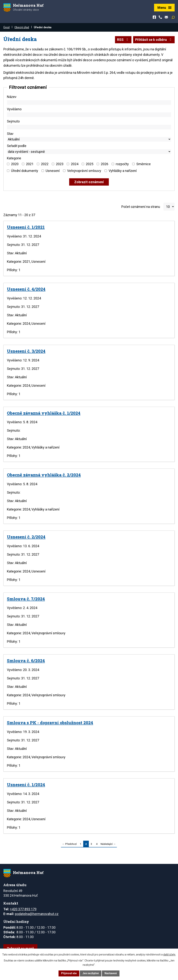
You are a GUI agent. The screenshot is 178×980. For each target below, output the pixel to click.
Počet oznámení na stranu (141, 207)
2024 (75, 164)
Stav (10, 134)
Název (12, 97)
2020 (15, 164)
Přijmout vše (69, 973)
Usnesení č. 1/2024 (26, 784)
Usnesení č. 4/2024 (26, 289)
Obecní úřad (22, 27)
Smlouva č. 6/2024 (26, 661)
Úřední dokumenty (25, 171)
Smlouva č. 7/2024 (26, 599)
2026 (105, 164)
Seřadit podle (17, 146)
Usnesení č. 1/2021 (26, 227)
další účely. (169, 955)
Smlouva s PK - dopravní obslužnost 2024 (50, 722)
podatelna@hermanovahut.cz (37, 914)
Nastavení (111, 973)
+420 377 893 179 (23, 909)
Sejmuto (13, 121)
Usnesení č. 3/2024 (26, 351)
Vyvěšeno (14, 109)
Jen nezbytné (91, 973)
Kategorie (14, 158)
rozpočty (122, 164)
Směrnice (144, 164)
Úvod (6, 27)
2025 (90, 164)
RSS (123, 40)
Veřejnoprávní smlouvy (84, 171)
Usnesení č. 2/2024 (26, 537)
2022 (45, 164)
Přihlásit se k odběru (154, 40)
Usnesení (53, 171)
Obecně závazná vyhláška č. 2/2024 (44, 475)
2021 (30, 164)
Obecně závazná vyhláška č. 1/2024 (44, 413)
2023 (60, 164)
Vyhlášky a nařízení (123, 171)
